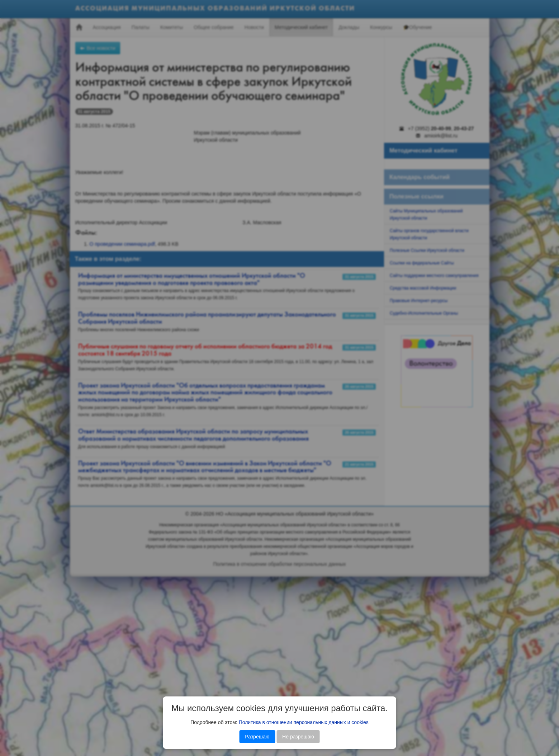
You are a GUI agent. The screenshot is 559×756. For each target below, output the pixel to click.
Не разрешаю (298, 737)
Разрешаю (257, 737)
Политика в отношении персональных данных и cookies (304, 722)
